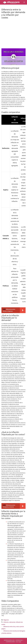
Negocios (6, 620)
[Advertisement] (13, 32)
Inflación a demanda (9, 622)
